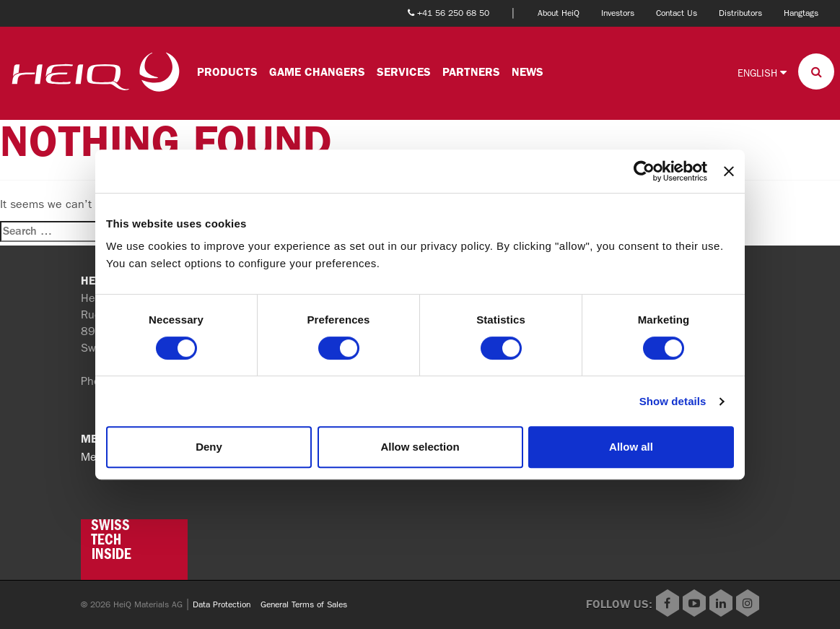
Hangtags (801, 13)
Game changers (317, 72)
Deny (209, 447)
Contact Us (677, 13)
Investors (618, 13)
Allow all (631, 447)
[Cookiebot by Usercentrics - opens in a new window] (644, 171)
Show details (673, 401)
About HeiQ (559, 13)
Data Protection (222, 604)
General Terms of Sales (304, 604)
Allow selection (420, 447)
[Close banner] (729, 171)
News (528, 72)
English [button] (762, 73)
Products (227, 72)
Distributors (740, 13)
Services (404, 72)
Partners (471, 72)
